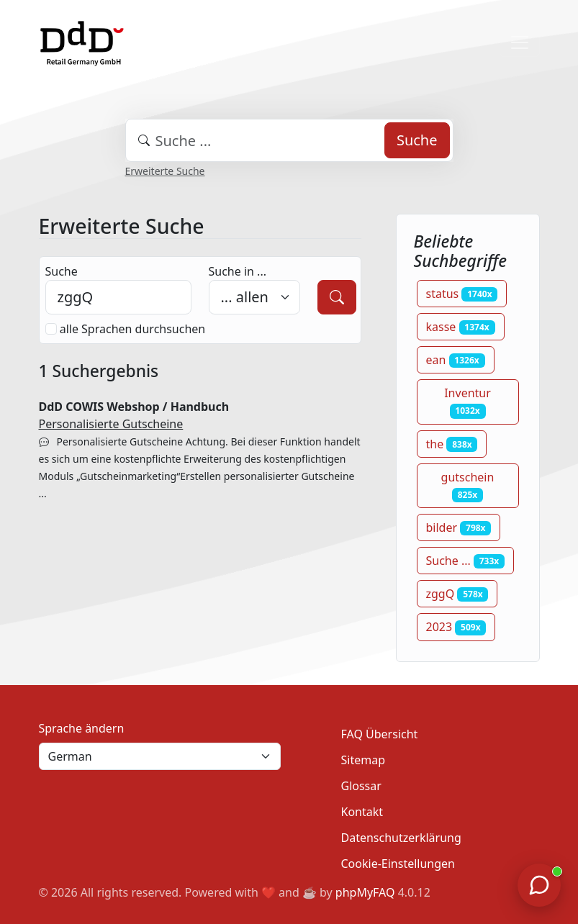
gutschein (468, 486)
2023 (456, 627)
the (452, 444)
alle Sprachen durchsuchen (133, 329)
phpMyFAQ (365, 892)
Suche (417, 140)
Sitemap (363, 760)
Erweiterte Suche (165, 171)
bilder (459, 527)
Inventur (468, 402)
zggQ (457, 594)
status (462, 294)
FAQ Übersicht (380, 734)
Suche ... (466, 561)
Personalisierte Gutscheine (111, 424)
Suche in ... (238, 271)
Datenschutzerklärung (401, 838)
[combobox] (289, 140)
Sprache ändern (82, 728)
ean (456, 360)
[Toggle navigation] (520, 42)
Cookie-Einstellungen (398, 864)
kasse (461, 327)
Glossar (361, 786)
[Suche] (337, 297)
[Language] (160, 756)
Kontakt (362, 812)
